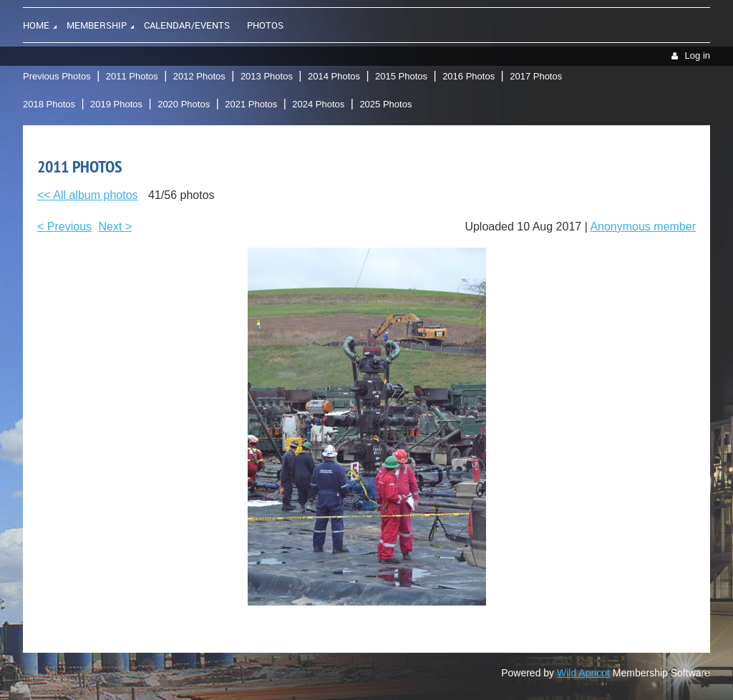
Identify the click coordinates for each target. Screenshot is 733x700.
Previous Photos (57, 76)
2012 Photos (199, 76)
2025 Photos (385, 104)
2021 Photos (251, 104)
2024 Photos (318, 104)
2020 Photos (184, 104)
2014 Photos (334, 76)
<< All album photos (88, 195)
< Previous (64, 227)
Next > (116, 227)
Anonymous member (643, 227)
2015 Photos (401, 76)
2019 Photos (116, 104)
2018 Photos (49, 104)
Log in (698, 55)
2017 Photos (536, 76)
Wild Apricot (583, 673)
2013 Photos (267, 76)
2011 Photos (132, 76)
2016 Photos (469, 76)
